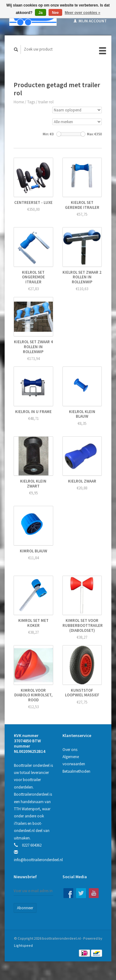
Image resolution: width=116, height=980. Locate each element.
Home (19, 102)
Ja (40, 13)
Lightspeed (23, 945)
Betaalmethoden (76, 771)
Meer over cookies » (82, 13)
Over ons (70, 750)
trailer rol (46, 102)
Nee (55, 13)
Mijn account (90, 21)
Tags (31, 102)
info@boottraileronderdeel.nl (38, 860)
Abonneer (25, 908)
